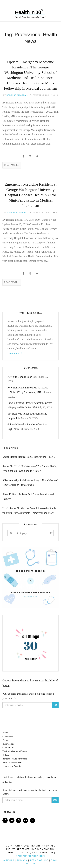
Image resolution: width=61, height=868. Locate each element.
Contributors (8, 748)
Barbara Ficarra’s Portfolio (15, 759)
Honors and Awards (12, 766)
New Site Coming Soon (20, 377)
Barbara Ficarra (16, 95)
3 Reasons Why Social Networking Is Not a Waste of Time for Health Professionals (30, 483)
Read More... (12, 165)
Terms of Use (39, 860)
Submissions (8, 744)
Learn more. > (15, 353)
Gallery (6, 755)
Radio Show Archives (12, 762)
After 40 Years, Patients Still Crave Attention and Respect (28, 497)
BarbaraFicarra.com (30, 856)
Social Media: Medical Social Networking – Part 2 (29, 457)
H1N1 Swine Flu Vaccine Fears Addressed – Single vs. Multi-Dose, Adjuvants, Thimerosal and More (29, 511)
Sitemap (9, 860)
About (5, 733)
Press (5, 740)
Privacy (22, 860)
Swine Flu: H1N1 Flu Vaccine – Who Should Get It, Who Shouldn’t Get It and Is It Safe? (30, 469)
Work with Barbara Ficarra (15, 751)
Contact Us (8, 736)
